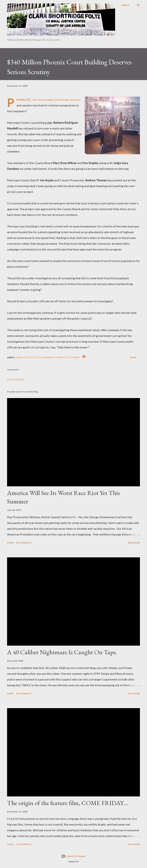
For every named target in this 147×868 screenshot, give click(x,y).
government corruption (55, 357)
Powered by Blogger (73, 856)
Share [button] (133, 357)
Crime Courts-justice (27, 357)
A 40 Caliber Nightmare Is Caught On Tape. (62, 652)
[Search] (125, 5)
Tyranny (75, 357)
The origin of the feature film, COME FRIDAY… (68, 803)
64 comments (24, 694)
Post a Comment (15, 379)
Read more (134, 543)
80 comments (24, 543)
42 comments (24, 844)
